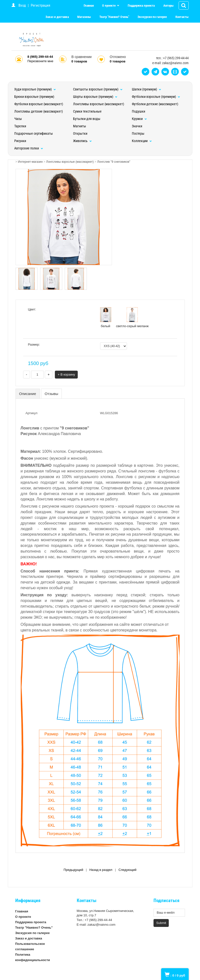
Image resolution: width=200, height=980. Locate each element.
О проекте (109, 6)
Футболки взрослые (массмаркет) (39, 104)
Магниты (80, 126)
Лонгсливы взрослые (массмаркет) (99, 104)
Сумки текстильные (87, 111)
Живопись (82, 141)
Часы (18, 119)
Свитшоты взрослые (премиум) (98, 89)
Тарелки (20, 126)
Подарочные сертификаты (34, 133)
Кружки (139, 119)
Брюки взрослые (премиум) (34, 97)
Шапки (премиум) (146, 89)
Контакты (182, 17)
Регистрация (40, 5)
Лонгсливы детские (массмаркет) (38, 111)
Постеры (138, 133)
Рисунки (20, 141)
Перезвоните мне (40, 61)
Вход (22, 5)
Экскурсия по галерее (152, 17)
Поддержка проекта (141, 6)
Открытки (80, 133)
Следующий (128, 870)
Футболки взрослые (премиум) (156, 97)
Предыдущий (73, 870)
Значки (137, 126)
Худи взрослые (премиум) (35, 89)
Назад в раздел (101, 870)
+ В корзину (66, 374)
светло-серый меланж (132, 318)
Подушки (138, 111)
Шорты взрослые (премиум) (95, 97)
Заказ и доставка (57, 17)
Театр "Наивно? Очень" (114, 17)
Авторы (169, 6)
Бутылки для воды (87, 119)
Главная (89, 6)
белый (106, 318)
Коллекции (142, 141)
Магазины (84, 17)
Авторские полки (29, 148)
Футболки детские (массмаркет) (155, 104)
